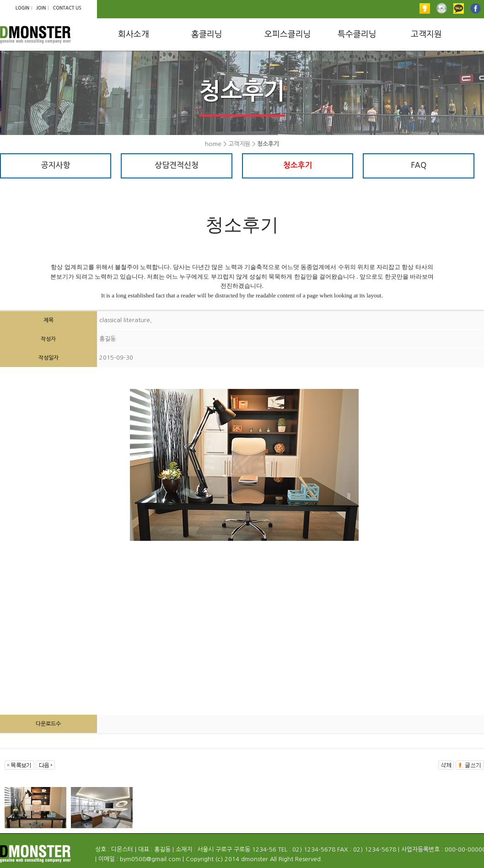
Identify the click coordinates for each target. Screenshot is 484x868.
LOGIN (22, 8)
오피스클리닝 (288, 34)
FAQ (419, 165)
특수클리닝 (357, 34)
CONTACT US (67, 8)
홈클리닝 (207, 34)
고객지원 (426, 34)
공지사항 (56, 165)
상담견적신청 (177, 165)
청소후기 (298, 165)
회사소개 (134, 34)
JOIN (41, 8)
